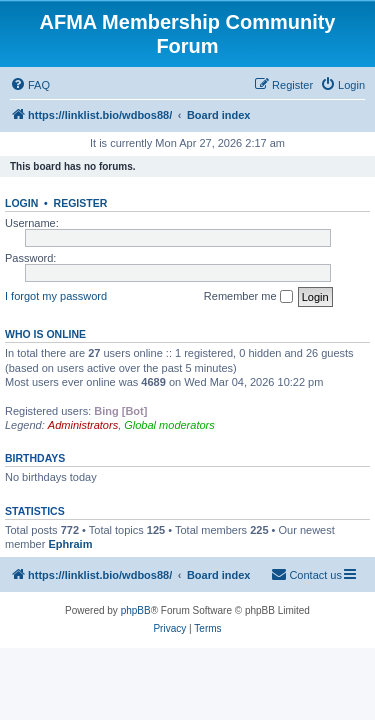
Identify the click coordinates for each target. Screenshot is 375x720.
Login (21, 203)
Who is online (45, 334)
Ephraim (70, 544)
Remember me (248, 297)
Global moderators (169, 425)
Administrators (83, 425)
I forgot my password (56, 296)
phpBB (136, 610)
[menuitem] (30, 85)
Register (81, 203)
